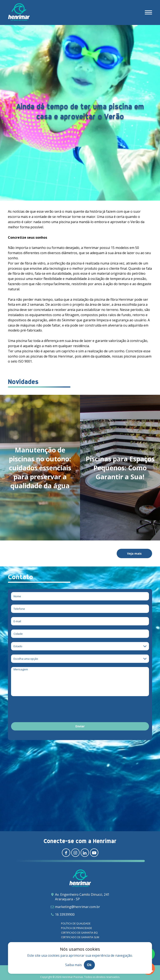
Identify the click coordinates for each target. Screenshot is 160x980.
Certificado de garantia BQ (79, 933)
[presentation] (43, 710)
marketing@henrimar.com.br (77, 907)
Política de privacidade (76, 928)
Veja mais (134, 553)
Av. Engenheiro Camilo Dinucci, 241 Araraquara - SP (82, 897)
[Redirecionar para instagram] (75, 853)
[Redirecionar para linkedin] (85, 853)
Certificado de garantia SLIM (80, 937)
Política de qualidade (76, 923)
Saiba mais (74, 965)
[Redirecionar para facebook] (66, 853)
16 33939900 (65, 914)
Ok (89, 965)
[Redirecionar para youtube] (94, 853)
